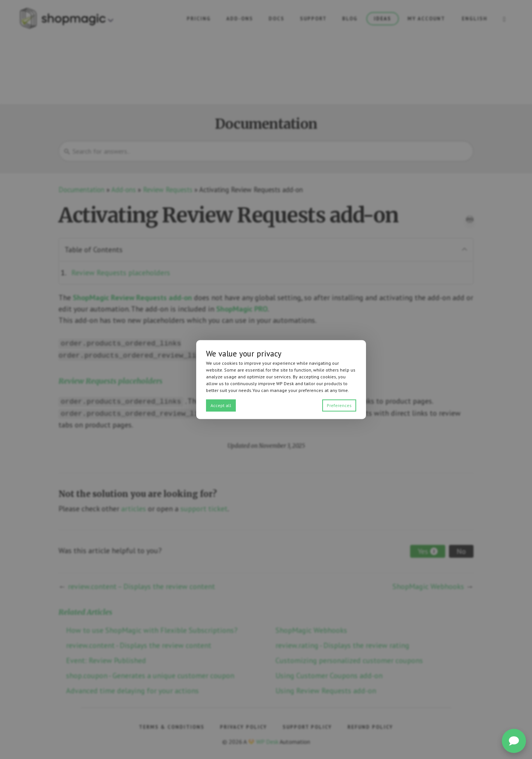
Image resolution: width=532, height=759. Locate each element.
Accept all (221, 405)
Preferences (339, 405)
